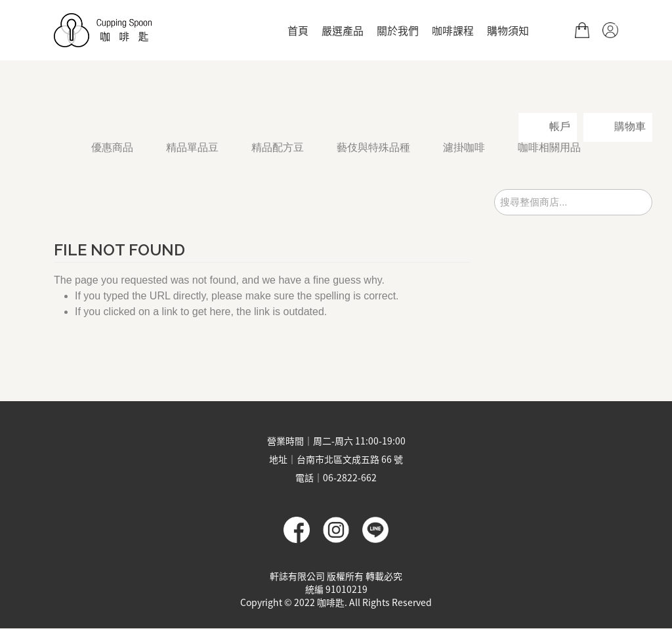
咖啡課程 (453, 30)
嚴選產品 (343, 30)
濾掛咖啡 (464, 147)
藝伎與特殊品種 (373, 147)
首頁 (298, 30)
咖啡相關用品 (549, 147)
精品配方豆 (278, 147)
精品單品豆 (192, 147)
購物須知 (508, 30)
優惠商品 (112, 147)
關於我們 (398, 30)
